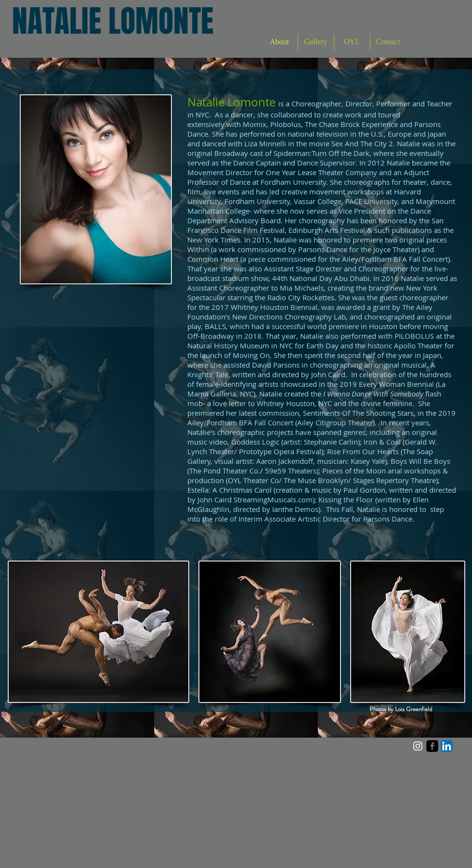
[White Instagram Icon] (418, 746)
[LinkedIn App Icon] (447, 746)
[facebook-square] (432, 746)
